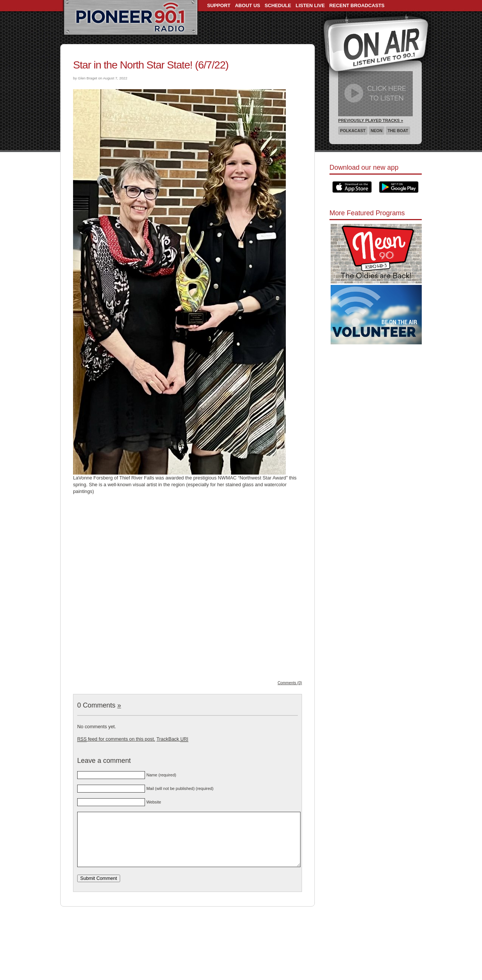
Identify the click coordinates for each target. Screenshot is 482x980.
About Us (248, 5)
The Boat (398, 131)
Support (219, 5)
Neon (376, 131)
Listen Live (310, 5)
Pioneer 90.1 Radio (130, 18)
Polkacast (353, 131)
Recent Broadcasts (357, 5)
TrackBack (172, 739)
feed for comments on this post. (116, 739)
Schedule (278, 5)
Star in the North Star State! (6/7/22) (151, 65)
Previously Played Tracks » (371, 120)
